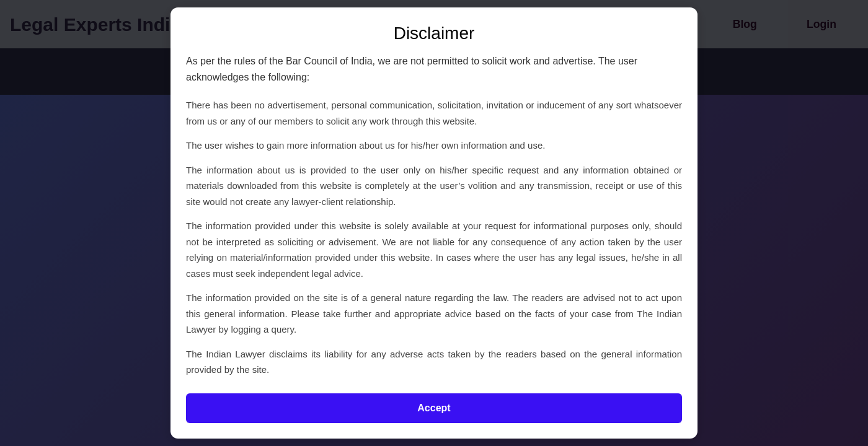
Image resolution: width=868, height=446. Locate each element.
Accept (434, 408)
